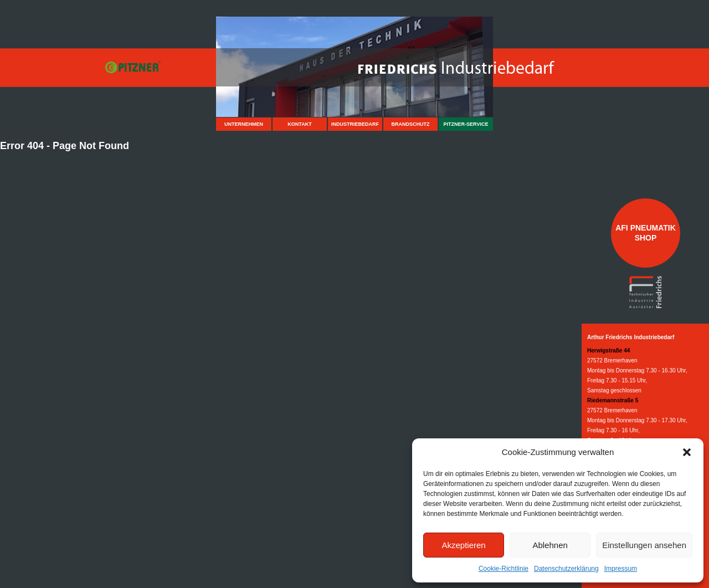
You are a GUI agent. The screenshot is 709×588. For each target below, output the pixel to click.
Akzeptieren (463, 545)
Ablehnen (550, 545)
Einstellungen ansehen (644, 545)
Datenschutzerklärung (566, 569)
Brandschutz (411, 124)
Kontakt (299, 124)
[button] (687, 452)
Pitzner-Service (466, 124)
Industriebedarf (355, 124)
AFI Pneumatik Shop (646, 233)
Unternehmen (244, 124)
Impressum (621, 569)
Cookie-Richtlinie (504, 569)
